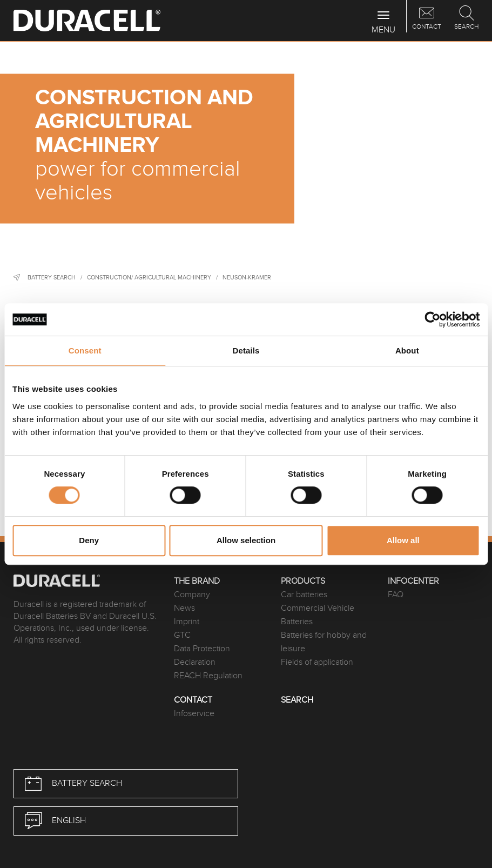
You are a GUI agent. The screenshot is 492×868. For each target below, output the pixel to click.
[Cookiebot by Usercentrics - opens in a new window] (432, 319)
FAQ (396, 595)
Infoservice (194, 714)
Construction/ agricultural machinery (149, 278)
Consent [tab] (85, 350)
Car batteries (304, 595)
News (184, 608)
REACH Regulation (208, 676)
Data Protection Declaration (202, 656)
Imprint (187, 622)
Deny (89, 540)
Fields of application (317, 662)
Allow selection (246, 540)
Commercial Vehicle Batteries (318, 615)
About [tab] (407, 350)
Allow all (403, 540)
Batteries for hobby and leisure (324, 642)
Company (192, 595)
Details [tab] (246, 350)
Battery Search (52, 278)
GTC (182, 635)
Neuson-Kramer (247, 278)
